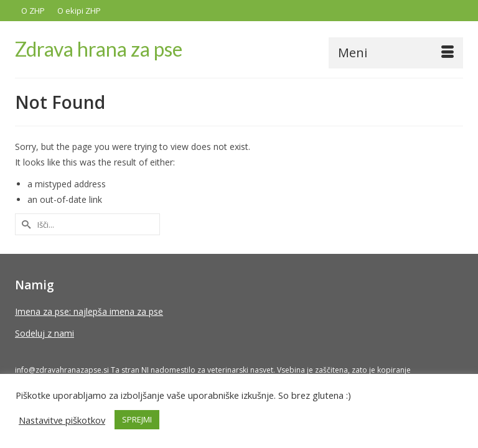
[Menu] (396, 53)
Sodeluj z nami (45, 333)
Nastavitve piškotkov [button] (62, 420)
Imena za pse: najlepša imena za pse (89, 311)
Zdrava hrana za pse (99, 49)
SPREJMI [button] (137, 419)
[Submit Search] (24, 224)
